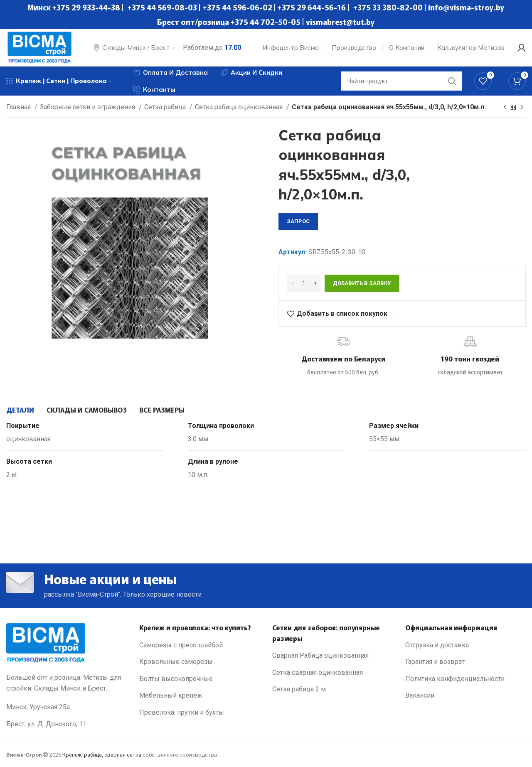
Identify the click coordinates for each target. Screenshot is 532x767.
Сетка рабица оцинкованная (240, 107)
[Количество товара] (304, 283)
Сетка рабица (166, 107)
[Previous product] (505, 108)
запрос (298, 221)
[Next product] (522, 108)
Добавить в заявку (362, 283)
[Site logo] (39, 47)
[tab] (20, 410)
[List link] (199, 645)
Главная (19, 107)
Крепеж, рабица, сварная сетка (102, 755)
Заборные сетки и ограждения (88, 107)
